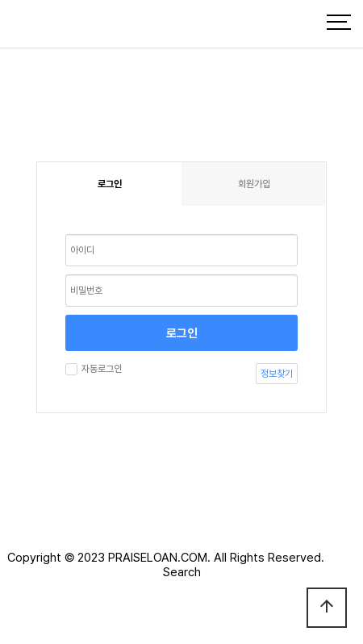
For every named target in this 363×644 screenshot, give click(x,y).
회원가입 (254, 184)
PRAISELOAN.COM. (159, 558)
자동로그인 (100, 369)
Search (182, 572)
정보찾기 (277, 374)
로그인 (182, 333)
